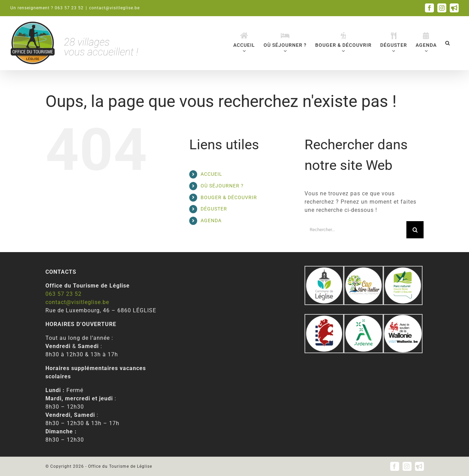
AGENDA (211, 220)
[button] (448, 43)
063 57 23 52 (63, 294)
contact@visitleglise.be (114, 8)
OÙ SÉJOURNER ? (222, 186)
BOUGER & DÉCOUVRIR (229, 197)
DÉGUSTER (214, 209)
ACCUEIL (211, 174)
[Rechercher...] (356, 230)
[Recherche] (415, 230)
